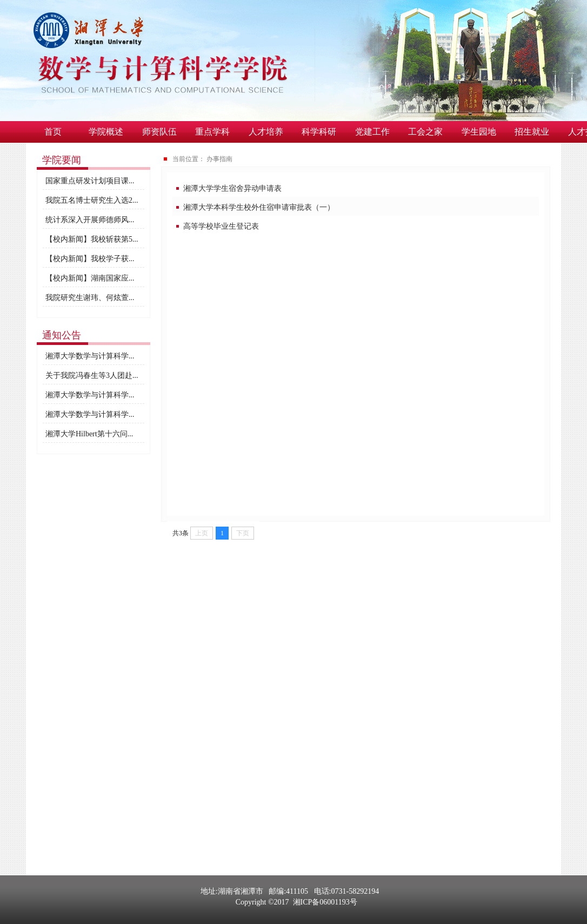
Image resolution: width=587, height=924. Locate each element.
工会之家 (425, 132)
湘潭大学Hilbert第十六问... (89, 434)
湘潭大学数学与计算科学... (90, 356)
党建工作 (372, 132)
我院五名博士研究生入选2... (92, 200)
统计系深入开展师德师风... (90, 220)
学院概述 (106, 132)
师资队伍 (159, 132)
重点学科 (212, 132)
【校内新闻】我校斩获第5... (92, 239)
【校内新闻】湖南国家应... (90, 278)
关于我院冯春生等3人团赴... (92, 375)
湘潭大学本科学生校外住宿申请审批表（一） (259, 207)
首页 (53, 132)
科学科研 (319, 132)
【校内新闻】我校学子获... (90, 259)
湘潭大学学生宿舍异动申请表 (232, 188)
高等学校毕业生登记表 (221, 226)
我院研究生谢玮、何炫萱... (90, 298)
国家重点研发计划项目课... (90, 181)
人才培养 (266, 132)
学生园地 (479, 132)
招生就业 (532, 132)
